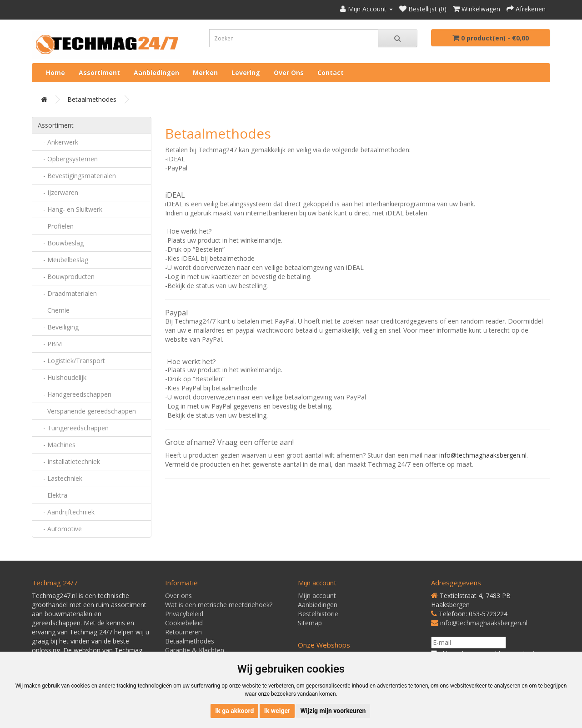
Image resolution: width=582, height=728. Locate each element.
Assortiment (99, 72)
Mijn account (317, 596)
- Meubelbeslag (63, 260)
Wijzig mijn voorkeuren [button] (333, 711)
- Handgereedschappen (75, 394)
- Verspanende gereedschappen (87, 411)
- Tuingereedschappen (73, 428)
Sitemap (310, 623)
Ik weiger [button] (277, 711)
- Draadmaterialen (67, 293)
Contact (331, 72)
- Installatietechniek (69, 461)
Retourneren (183, 632)
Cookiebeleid (184, 623)
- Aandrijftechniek (66, 512)
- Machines (57, 445)
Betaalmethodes (92, 99)
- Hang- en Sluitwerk (70, 209)
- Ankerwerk (58, 142)
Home (55, 72)
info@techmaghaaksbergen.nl (484, 623)
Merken (205, 72)
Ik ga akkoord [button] (234, 711)
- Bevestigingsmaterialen (77, 176)
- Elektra (53, 495)
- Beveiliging (58, 327)
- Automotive (60, 529)
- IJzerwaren (58, 192)
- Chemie (54, 310)
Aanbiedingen (156, 72)
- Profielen (56, 226)
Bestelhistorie (318, 614)
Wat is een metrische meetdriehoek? (219, 605)
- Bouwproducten (66, 277)
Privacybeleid (184, 614)
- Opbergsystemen (68, 159)
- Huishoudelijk (62, 377)
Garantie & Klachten (195, 650)
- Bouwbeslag (61, 243)
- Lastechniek (60, 478)
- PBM (50, 344)
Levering (246, 72)
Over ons (289, 72)
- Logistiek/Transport (71, 361)
